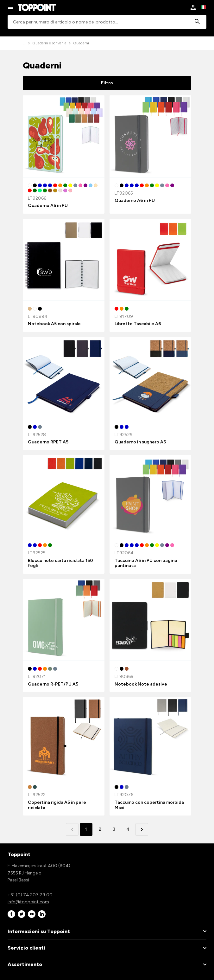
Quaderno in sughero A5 (140, 442)
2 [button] (100, 829)
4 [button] (128, 829)
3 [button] (114, 829)
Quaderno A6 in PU (135, 200)
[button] (142, 829)
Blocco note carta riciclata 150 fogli (60, 563)
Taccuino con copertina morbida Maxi (149, 805)
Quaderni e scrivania (49, 43)
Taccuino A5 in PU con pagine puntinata (146, 563)
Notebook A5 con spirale (54, 324)
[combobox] (107, 22)
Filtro (107, 83)
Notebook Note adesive (141, 684)
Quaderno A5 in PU (48, 206)
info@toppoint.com (28, 902)
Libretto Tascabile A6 (138, 324)
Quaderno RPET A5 (48, 442)
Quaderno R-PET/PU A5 (53, 684)
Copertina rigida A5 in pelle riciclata (57, 805)
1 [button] (86, 829)
